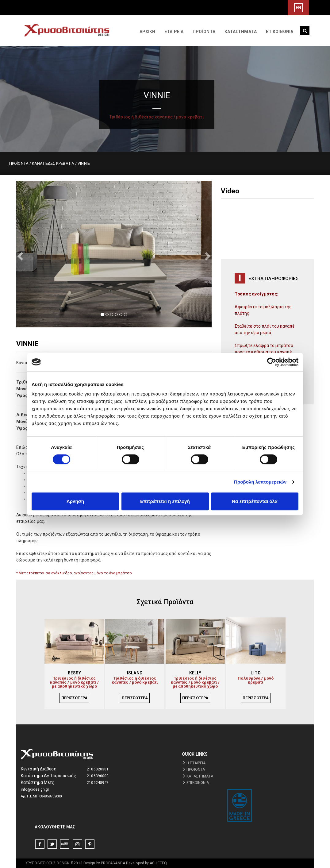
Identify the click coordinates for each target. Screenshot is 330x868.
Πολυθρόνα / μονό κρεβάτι (256, 680)
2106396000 (98, 776)
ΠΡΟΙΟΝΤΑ (193, 770)
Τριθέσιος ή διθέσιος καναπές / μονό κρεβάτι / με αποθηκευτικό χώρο (74, 683)
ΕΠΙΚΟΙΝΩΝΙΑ (280, 32)
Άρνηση (75, 501)
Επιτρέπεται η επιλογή (165, 501)
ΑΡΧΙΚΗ (148, 32)
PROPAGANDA (113, 863)
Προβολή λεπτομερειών (260, 482)
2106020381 (98, 769)
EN (298, 8)
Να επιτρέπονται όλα (255, 501)
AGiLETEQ (158, 863)
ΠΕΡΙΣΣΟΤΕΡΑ (74, 698)
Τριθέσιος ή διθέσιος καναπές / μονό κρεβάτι (135, 680)
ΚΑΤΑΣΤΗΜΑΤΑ (241, 32)
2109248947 (98, 783)
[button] (31, 254)
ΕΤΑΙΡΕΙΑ (174, 32)
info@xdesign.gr (35, 789)
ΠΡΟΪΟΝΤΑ (204, 32)
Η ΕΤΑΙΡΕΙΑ (194, 763)
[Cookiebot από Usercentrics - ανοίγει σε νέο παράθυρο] (272, 362)
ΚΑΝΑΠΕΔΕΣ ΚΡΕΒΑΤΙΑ (53, 163)
